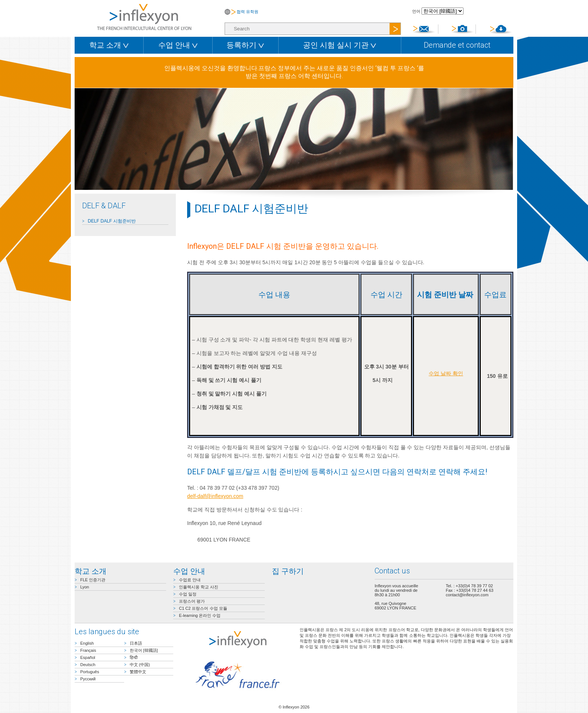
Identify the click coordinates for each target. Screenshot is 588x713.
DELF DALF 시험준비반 (112, 221)
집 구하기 (288, 571)
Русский (88, 679)
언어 (416, 11)
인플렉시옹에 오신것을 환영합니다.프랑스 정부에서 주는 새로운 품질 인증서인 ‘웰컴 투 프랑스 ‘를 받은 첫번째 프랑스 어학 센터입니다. (294, 72)
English (87, 643)
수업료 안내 (190, 580)
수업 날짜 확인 (446, 373)
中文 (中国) (140, 665)
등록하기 (245, 45)
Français (88, 650)
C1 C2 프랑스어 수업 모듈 (203, 608)
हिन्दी (134, 657)
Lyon (85, 587)
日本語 (136, 643)
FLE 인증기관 (93, 580)
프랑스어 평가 (192, 601)
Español (88, 657)
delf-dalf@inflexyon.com (215, 496)
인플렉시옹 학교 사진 (199, 587)
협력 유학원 (247, 12)
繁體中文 (138, 672)
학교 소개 (109, 45)
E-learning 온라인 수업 (200, 615)
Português (90, 672)
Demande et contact (457, 45)
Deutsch (88, 665)
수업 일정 (188, 594)
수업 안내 (178, 45)
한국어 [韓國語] (144, 650)
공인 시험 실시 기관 (340, 45)
